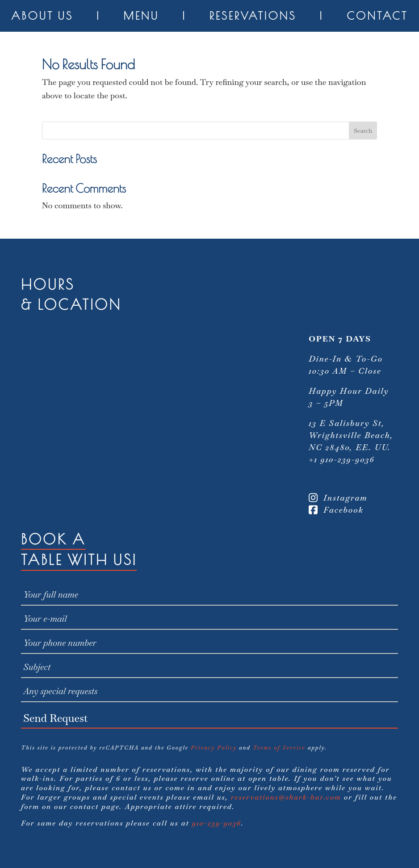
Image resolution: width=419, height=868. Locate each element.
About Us (42, 16)
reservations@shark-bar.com (286, 797)
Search (363, 131)
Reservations (253, 16)
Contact (377, 16)
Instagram (338, 498)
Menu (141, 16)
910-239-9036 (217, 823)
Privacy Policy (214, 748)
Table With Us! (79, 560)
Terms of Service (279, 748)
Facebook (336, 510)
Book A (53, 539)
